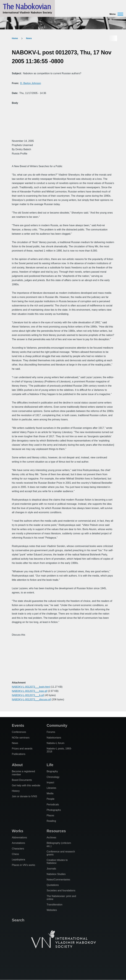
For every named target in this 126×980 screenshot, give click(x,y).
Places (50, 815)
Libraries (51, 788)
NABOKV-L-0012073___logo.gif (29, 691)
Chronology (53, 777)
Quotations (53, 885)
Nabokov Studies (56, 874)
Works (17, 831)
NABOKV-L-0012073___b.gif (28, 695)
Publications (18, 754)
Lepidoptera (18, 860)
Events (18, 725)
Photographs (54, 810)
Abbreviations (19, 838)
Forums (51, 732)
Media (50, 793)
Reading (51, 821)
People (50, 799)
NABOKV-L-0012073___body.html (31, 687)
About (17, 765)
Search (18, 920)
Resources (56, 831)
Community (57, 725)
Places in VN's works (23, 865)
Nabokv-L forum (55, 743)
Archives (51, 838)
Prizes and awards (22, 749)
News (29, 38)
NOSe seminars (21, 738)
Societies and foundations (61, 891)
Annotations (18, 843)
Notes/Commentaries (58, 880)
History (16, 791)
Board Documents (22, 780)
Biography (52, 771)
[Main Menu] (115, 14)
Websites (52, 910)
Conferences (19, 732)
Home (15, 38)
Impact (50, 782)
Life (50, 765)
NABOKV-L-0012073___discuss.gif (31, 699)
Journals (51, 869)
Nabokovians (54, 738)
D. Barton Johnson (31, 83)
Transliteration (54, 905)
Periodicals (53, 805)
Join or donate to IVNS (24, 796)
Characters (18, 849)
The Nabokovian (27, 6)
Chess (15, 854)
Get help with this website (26, 785)
